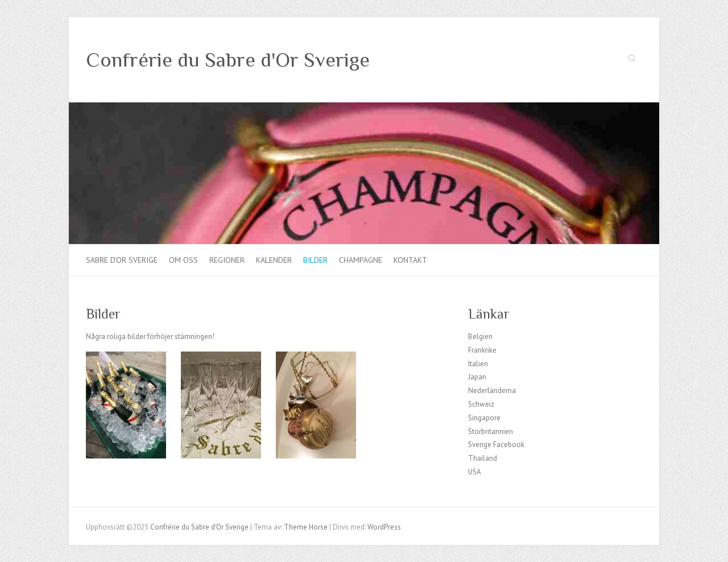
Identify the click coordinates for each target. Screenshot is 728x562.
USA (475, 472)
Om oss (183, 260)
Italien (478, 364)
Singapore (484, 418)
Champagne (361, 260)
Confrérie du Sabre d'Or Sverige (228, 60)
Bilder (315, 260)
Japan (477, 377)
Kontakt (410, 260)
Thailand (483, 458)
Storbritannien (491, 431)
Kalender (274, 260)
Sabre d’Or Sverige (122, 260)
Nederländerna (492, 390)
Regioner (227, 260)
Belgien (480, 336)
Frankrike (482, 350)
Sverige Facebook (496, 445)
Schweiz (481, 404)
